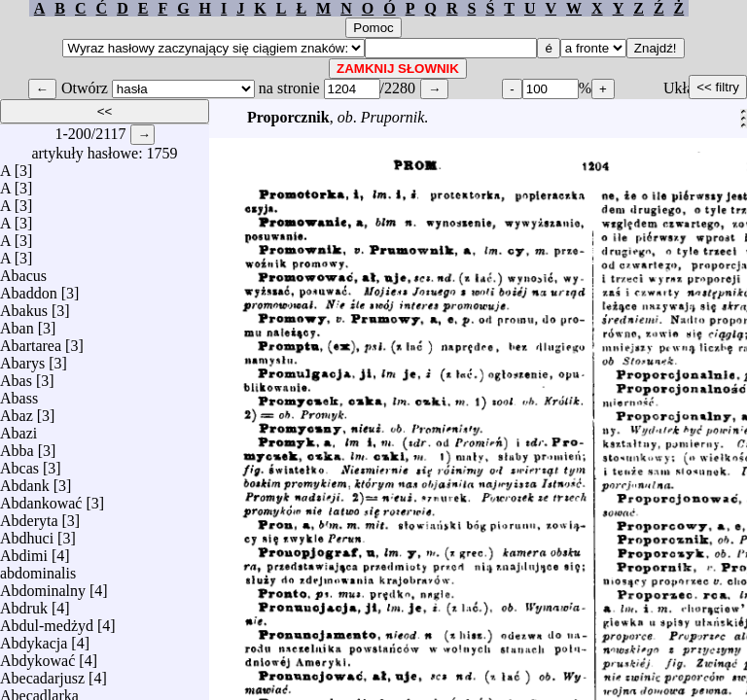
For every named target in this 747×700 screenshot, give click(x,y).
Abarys (22, 358)
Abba (17, 446)
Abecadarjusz (42, 673)
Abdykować (37, 656)
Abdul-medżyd (47, 621)
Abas (16, 376)
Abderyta (29, 516)
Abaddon (29, 288)
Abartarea (31, 341)
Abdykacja (34, 638)
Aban (17, 323)
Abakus (24, 306)
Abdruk (24, 603)
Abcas (19, 463)
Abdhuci (27, 533)
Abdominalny (43, 586)
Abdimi (24, 551)
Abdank (25, 481)
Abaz (17, 411)
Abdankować (41, 498)
